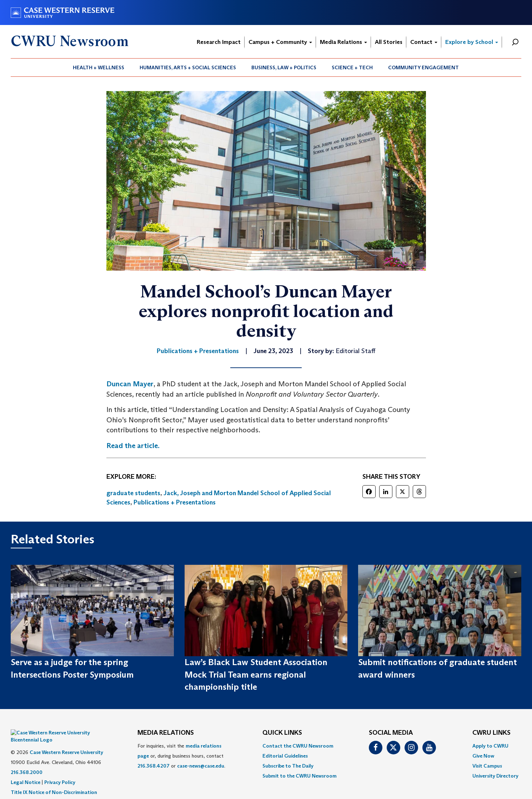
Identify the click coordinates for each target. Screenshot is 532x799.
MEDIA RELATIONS (166, 733)
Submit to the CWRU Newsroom (300, 776)
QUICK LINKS (282, 733)
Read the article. (133, 446)
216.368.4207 (154, 766)
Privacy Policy (60, 772)
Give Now (483, 756)
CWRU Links (491, 733)
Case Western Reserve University (66, 742)
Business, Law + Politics (284, 67)
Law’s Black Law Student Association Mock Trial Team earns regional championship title (256, 674)
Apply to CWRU (490, 746)
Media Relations (343, 42)
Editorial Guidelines (285, 756)
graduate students (133, 493)
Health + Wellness (99, 67)
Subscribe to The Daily (288, 766)
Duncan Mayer (130, 384)
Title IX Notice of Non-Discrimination (54, 782)
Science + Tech (352, 67)
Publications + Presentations (175, 502)
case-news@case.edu (201, 766)
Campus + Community (280, 42)
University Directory (495, 776)
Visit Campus (487, 766)
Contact (424, 42)
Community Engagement (423, 67)
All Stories (389, 42)
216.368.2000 (27, 762)
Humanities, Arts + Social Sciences (188, 67)
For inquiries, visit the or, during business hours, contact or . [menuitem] (181, 756)
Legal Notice (26, 772)
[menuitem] (99, 67)
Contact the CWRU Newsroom (298, 746)
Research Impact (219, 42)
